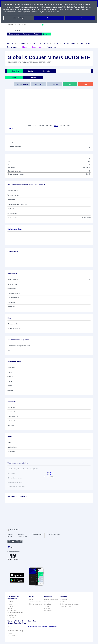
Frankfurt (33, 78)
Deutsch (17, 31)
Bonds (32, 43)
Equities (21, 43)
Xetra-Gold (11, 637)
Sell (86, 84)
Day (29, 125)
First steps (51, 47)
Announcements (35, 602)
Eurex (10, 635)
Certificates (84, 43)
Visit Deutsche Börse (51, 600)
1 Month (41, 125)
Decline (49, 18)
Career (10, 628)
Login (45, 34)
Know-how (37, 47)
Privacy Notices (66, 12)
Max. (68, 125)
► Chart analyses (13, 129)
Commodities (69, 43)
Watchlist (27, 34)
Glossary (47, 608)
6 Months (49, 125)
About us (47, 602)
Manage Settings (18, 18)
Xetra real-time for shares (70, 604)
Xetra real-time (14, 34)
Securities (47, 604)
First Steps (11, 617)
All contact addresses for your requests (43, 627)
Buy (70, 84)
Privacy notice (22, 536)
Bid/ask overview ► (16, 229)
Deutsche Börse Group (16, 633)
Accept (80, 18)
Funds (56, 43)
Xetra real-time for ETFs (69, 606)
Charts (30, 71)
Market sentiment (35, 604)
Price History (46, 71)
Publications (48, 611)
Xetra (14, 78)
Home (10, 43)
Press (10, 630)
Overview (15, 71)
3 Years (62, 125)
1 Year (56, 125)
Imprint (10, 536)
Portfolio (37, 34)
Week (35, 125)
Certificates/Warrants (15, 613)
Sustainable (12, 47)
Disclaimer (21, 534)
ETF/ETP (44, 43)
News (25, 47)
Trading (46, 606)
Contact (10, 31)
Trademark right (37, 534)
